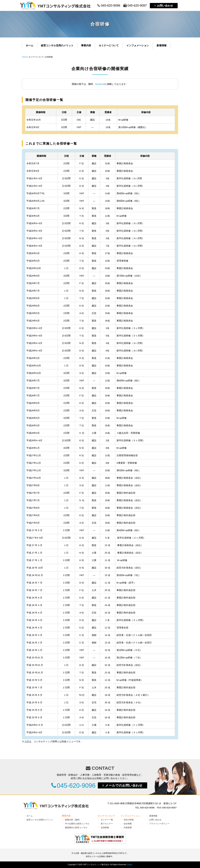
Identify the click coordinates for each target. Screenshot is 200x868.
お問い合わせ (165, 6)
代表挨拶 (128, 828)
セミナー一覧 (107, 820)
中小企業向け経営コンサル (77, 824)
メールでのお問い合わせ (124, 785)
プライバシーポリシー (159, 824)
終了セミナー (107, 824)
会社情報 (128, 824)
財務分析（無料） (73, 820)
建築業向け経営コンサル (76, 828)
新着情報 (162, 45)
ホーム (30, 45)
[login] (130, 865)
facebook (100, 84)
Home (24, 57)
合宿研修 (105, 828)
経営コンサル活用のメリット (57, 45)
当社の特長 (129, 820)
